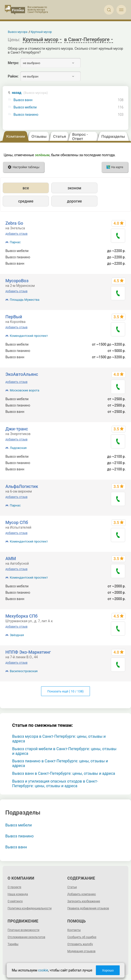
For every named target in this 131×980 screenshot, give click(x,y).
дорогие (74, 201)
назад (30, 93)
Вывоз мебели (25, 107)
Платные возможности (23, 930)
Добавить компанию (82, 894)
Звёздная (17, 635)
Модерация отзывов (81, 951)
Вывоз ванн (23, 100)
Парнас (15, 242)
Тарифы (13, 944)
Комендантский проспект (29, 336)
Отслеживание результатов (26, 937)
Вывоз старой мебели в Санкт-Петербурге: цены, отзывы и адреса (64, 751)
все (26, 188)
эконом (74, 188)
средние (26, 201)
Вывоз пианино (26, 115)
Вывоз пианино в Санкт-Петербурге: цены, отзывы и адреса (60, 763)
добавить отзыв (16, 234)
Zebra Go (14, 223)
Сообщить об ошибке (82, 937)
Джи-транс (17, 429)
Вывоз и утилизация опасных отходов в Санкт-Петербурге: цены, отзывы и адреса (55, 784)
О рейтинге (15, 901)
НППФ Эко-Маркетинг (28, 652)
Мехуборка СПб (22, 616)
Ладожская (18, 448)
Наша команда (18, 894)
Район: (13, 76)
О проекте (14, 887)
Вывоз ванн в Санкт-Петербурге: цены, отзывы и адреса (64, 773)
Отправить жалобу (80, 944)
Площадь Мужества (25, 300)
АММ (11, 558)
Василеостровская (24, 671)
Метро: (13, 63)
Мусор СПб (17, 522)
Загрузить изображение (84, 901)
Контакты (74, 930)
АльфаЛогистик (22, 486)
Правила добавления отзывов (88, 908)
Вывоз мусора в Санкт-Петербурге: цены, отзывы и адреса (59, 739)
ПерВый (14, 317)
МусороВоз (17, 281)
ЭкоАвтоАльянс (22, 374)
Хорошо (108, 970)
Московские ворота (24, 390)
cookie (43, 970)
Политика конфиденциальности (30, 908)
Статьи (72, 887)
